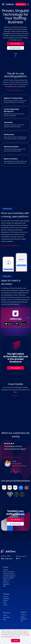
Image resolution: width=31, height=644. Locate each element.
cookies (24, 633)
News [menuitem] (5, 603)
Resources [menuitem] (7, 613)
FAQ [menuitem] (22, 621)
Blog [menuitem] (5, 619)
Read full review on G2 (12, 457)
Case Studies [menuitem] (7, 617)
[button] (28, 318)
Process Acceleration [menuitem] (9, 572)
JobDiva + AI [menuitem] (6, 580)
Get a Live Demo (16, 44)
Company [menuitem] (6, 594)
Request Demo (21, 4)
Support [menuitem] (23, 612)
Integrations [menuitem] (6, 584)
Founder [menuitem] (5, 601)
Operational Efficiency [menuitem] (9, 574)
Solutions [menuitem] (6, 570)
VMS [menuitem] (4, 586)
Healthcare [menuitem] (6, 582)
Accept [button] (16, 641)
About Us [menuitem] (6, 597)
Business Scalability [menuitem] (8, 578)
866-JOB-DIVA (7, 559)
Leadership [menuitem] (6, 599)
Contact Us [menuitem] (24, 615)
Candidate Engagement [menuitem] (9, 576)
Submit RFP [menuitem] (24, 619)
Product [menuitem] (6, 567)
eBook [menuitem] (5, 615)
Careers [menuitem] (5, 605)
